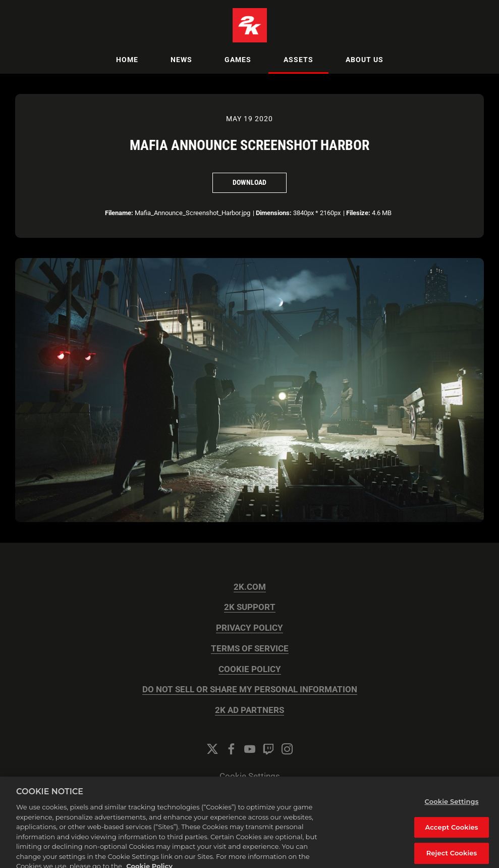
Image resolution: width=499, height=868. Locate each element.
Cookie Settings (250, 776)
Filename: (119, 213)
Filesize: (358, 213)
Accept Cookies (451, 833)
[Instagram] (287, 749)
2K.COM (250, 587)
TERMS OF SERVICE (250, 649)
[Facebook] (231, 749)
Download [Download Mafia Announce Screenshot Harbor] (249, 182)
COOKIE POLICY (250, 669)
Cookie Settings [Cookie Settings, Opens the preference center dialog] (452, 808)
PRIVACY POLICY (249, 628)
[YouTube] (250, 749)
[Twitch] (268, 749)
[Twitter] (212, 749)
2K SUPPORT (250, 607)
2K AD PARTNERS (249, 710)
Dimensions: (274, 213)
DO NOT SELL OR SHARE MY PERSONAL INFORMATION (250, 690)
